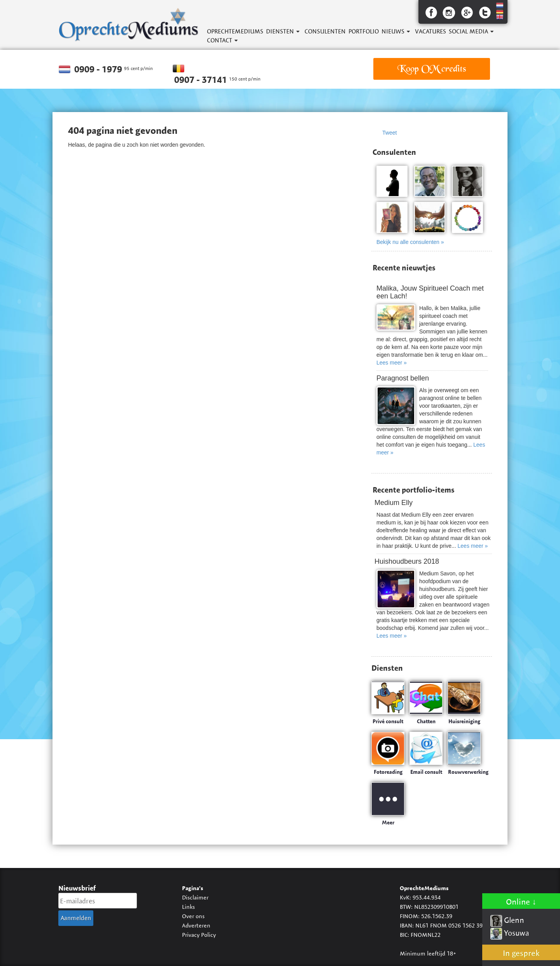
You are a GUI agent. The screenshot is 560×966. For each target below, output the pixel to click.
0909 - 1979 (99, 69)
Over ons (193, 916)
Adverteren (196, 925)
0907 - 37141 (202, 80)
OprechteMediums (235, 31)
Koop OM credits (432, 69)
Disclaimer (195, 897)
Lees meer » (392, 363)
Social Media (468, 31)
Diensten (280, 31)
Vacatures (430, 31)
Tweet (389, 133)
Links (188, 907)
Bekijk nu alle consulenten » (410, 242)
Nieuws (393, 31)
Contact (220, 40)
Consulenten (325, 31)
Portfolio (364, 31)
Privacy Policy (199, 935)
